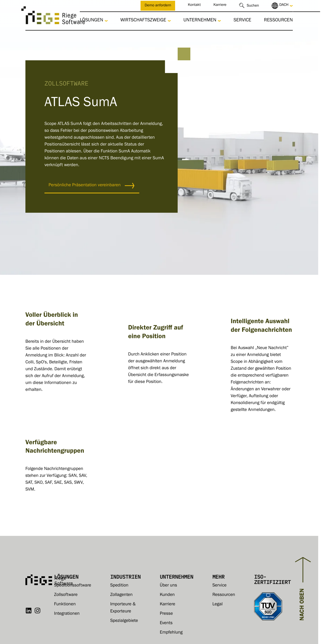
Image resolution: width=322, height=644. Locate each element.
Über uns (168, 586)
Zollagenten (121, 595)
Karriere (220, 5)
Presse (166, 614)
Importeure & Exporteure (123, 608)
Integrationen (67, 614)
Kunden (167, 595)
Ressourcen (278, 21)
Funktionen (65, 605)
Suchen (253, 6)
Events (166, 623)
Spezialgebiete (124, 621)
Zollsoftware (66, 595)
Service (242, 21)
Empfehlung (171, 633)
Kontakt (194, 5)
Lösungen (91, 21)
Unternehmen (200, 21)
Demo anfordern (158, 6)
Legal (218, 605)
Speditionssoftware (73, 586)
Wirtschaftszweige (143, 21)
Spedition (119, 586)
